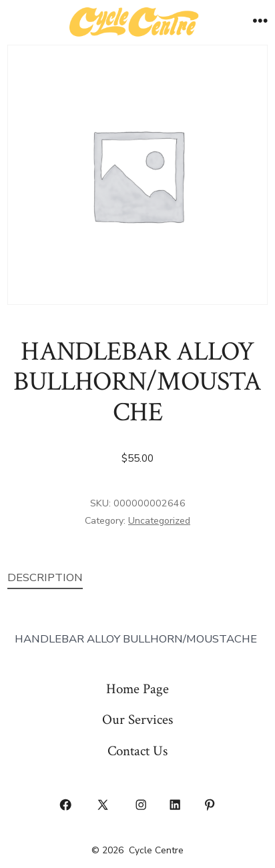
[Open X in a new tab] (103, 805)
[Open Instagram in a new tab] (141, 805)
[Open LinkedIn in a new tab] (176, 805)
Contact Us (137, 751)
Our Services (137, 720)
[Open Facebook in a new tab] (65, 805)
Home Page (137, 689)
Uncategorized (159, 521)
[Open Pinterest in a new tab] (210, 805)
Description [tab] (45, 577)
